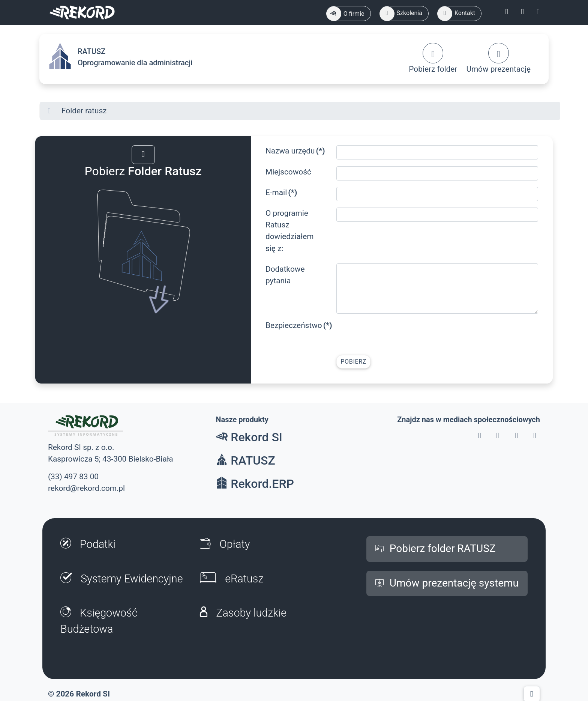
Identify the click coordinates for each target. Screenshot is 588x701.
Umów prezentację (498, 58)
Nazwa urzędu (295, 151)
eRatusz (232, 579)
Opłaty (225, 544)
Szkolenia (401, 14)
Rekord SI (249, 437)
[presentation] (393, 334)
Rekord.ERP (255, 484)
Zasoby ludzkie (243, 613)
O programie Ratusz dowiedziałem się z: (290, 231)
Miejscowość (288, 172)
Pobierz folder (433, 58)
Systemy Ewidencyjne (122, 579)
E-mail (281, 193)
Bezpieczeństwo (298, 325)
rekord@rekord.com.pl (86, 488)
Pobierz (353, 362)
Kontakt (456, 14)
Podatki (88, 544)
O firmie (346, 14)
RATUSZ (245, 460)
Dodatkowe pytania (285, 275)
